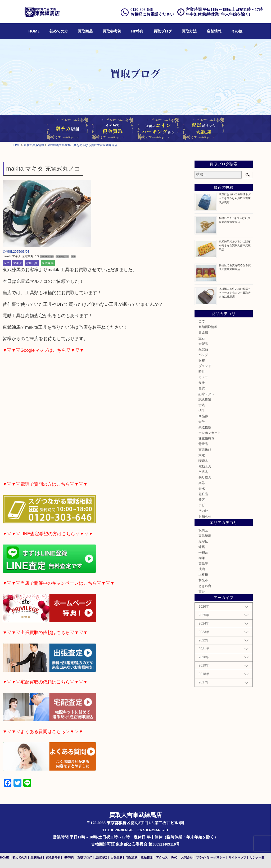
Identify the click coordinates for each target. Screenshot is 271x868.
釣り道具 (205, 477)
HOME (34, 31)
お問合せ (187, 857)
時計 (202, 371)
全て (7, 263)
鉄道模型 (205, 427)
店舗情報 (214, 31)
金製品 (203, 344)
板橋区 (203, 530)
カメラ (203, 377)
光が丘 (203, 541)
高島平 (203, 563)
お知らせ (205, 516)
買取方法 (189, 31)
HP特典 (137, 31)
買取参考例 (112, 31)
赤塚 (202, 558)
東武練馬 (48, 263)
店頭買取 (101, 857)
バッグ (203, 355)
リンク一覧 (257, 857)
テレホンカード (210, 433)
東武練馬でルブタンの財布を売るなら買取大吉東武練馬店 (235, 245)
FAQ (174, 857)
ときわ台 (205, 586)
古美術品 (205, 449)
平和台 (203, 552)
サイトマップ (237, 857)
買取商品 (85, 31)
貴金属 (203, 332)
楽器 (202, 483)
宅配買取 (132, 857)
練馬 (202, 547)
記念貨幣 (205, 399)
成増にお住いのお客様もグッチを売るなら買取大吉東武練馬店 (235, 198)
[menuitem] (34, 31)
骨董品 (203, 444)
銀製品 (203, 349)
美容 (202, 499)
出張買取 (116, 857)
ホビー (203, 505)
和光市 (203, 580)
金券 (202, 422)
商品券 (203, 416)
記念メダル (206, 394)
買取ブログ (163, 31)
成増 (202, 569)
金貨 (202, 388)
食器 (202, 383)
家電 (202, 455)
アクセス (162, 857)
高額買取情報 (208, 327)
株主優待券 (206, 438)
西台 (202, 591)
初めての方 (59, 31)
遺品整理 (147, 857)
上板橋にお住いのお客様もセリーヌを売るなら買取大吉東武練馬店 (235, 293)
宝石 (202, 338)
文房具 (203, 472)
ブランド (205, 366)
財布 (202, 360)
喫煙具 (203, 461)
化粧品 (203, 494)
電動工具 (31, 263)
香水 (202, 488)
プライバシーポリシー (211, 857)
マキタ (18, 263)
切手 (202, 410)
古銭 (202, 405)
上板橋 (203, 574)
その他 (237, 31)
